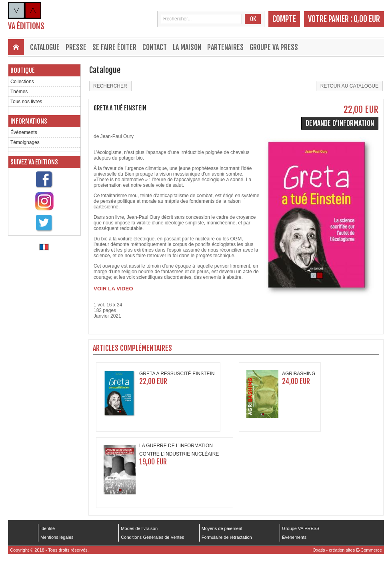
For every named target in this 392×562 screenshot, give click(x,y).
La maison (187, 47)
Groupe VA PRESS (274, 47)
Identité (48, 528)
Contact (155, 47)
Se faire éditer (114, 47)
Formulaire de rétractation (227, 537)
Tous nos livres (26, 102)
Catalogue (45, 47)
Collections (22, 82)
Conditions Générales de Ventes (152, 537)
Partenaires (225, 47)
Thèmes (19, 92)
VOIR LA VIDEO (113, 289)
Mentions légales (57, 537)
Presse (76, 47)
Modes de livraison (139, 528)
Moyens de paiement (222, 528)
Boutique (23, 70)
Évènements (24, 132)
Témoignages (25, 142)
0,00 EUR (367, 19)
